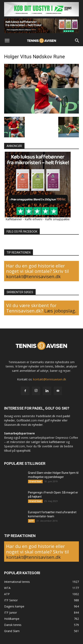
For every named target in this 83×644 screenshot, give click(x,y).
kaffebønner (57, 442)
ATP (31, 521)
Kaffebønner (14, 219)
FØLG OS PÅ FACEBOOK (22, 232)
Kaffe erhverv (34, 219)
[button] (7, 41)
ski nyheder (35, 425)
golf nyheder (53, 420)
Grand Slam (35, 481)
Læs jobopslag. (60, 311)
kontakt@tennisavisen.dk (33, 276)
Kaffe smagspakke (57, 219)
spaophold (23, 451)
